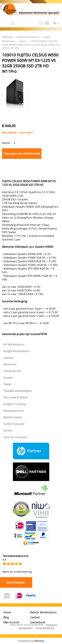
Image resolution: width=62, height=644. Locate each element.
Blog (6, 617)
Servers (8, 378)
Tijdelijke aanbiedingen (18, 391)
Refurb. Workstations (43, 612)
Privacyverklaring (45, 628)
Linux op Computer (15, 437)
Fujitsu (23, 41)
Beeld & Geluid (12, 417)
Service (8, 431)
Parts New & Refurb (16, 397)
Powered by (31, 641)
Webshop (7, 37)
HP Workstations (14, 345)
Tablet (7, 384)
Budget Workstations (16, 351)
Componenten (12, 371)
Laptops (8, 358)
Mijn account (11, 622)
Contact (35, 617)
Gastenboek (38, 622)
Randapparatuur (14, 411)
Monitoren (10, 364)
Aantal (6, 143)
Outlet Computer (14, 424)
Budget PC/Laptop (15, 404)
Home (7, 612)
